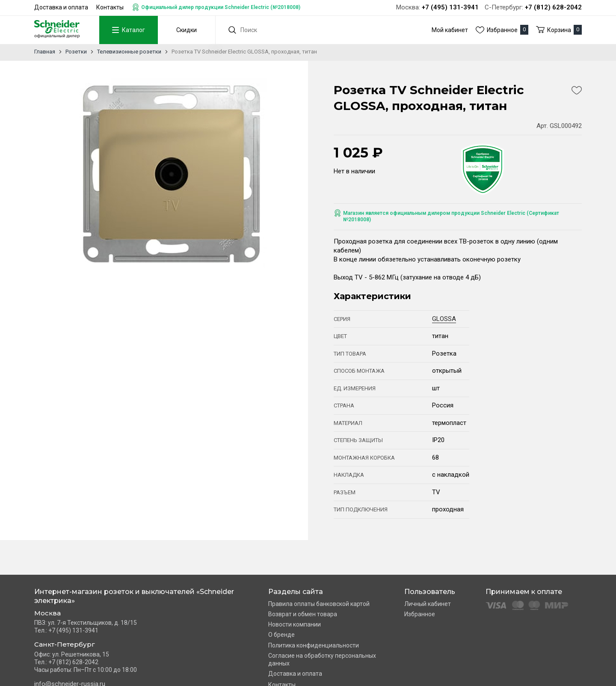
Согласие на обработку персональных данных (322, 659)
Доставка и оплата (61, 7)
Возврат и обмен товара (303, 614)
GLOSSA (444, 319)
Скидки (185, 30)
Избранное (420, 614)
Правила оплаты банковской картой (319, 604)
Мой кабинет (450, 30)
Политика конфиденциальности (314, 645)
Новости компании (295, 624)
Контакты (110, 7)
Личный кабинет (428, 604)
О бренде (281, 635)
